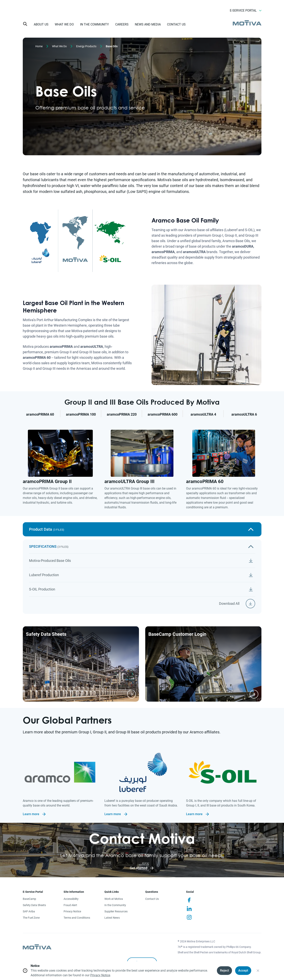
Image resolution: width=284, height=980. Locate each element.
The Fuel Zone (31, 918)
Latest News (112, 918)
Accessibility (71, 899)
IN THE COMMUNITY (95, 24)
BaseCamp (29, 899)
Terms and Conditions (77, 918)
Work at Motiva (114, 899)
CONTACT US (176, 24)
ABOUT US (41, 24)
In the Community (115, 905)
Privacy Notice (72, 911)
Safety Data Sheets (34, 905)
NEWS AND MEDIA (148, 24)
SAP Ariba (29, 911)
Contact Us (152, 899)
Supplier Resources (116, 911)
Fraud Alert (70, 905)
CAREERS (122, 24)
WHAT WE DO (64, 24)
